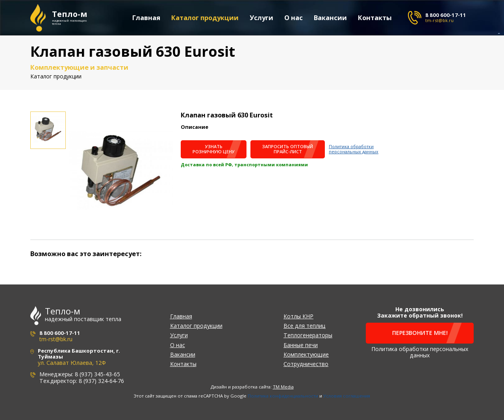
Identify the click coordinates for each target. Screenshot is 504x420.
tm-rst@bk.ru (439, 20)
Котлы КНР (298, 316)
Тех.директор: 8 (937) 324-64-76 (82, 381)
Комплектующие (306, 354)
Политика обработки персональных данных (354, 149)
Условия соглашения (347, 396)
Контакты (375, 18)
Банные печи (301, 345)
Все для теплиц (305, 326)
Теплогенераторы (308, 335)
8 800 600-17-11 (446, 15)
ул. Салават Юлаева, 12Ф (72, 363)
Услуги (262, 18)
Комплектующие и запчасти (79, 67)
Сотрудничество (306, 364)
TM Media (283, 387)
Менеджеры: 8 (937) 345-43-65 (80, 374)
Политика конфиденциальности (283, 396)
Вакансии (331, 18)
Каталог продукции (205, 18)
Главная (147, 18)
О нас (294, 18)
